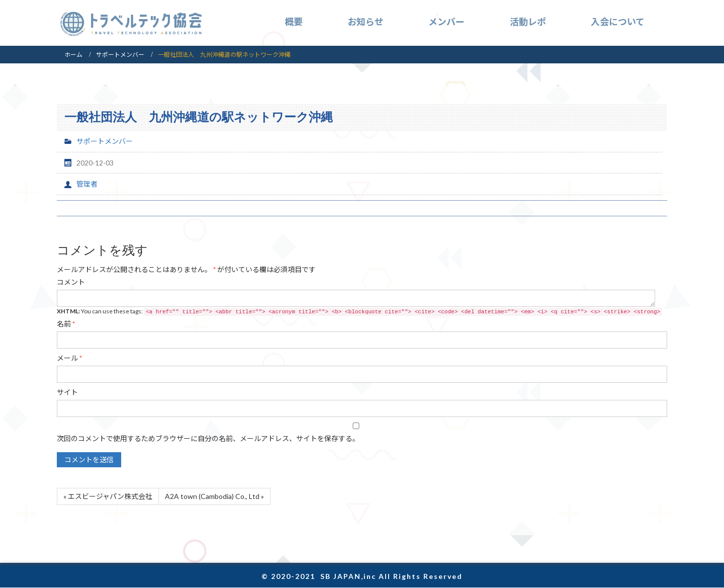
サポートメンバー (120, 55)
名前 (66, 324)
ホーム (73, 55)
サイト (67, 392)
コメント (71, 282)
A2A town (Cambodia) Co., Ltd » (214, 496)
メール (69, 358)
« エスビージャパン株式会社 (108, 496)
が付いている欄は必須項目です (186, 269)
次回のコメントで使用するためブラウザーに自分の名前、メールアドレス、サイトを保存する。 (208, 438)
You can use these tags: (359, 312)
